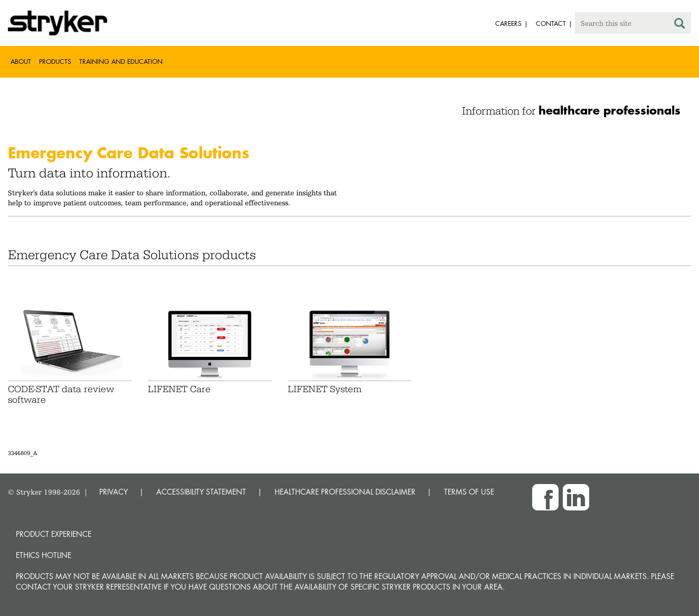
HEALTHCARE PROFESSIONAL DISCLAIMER (345, 492)
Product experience (54, 534)
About (21, 61)
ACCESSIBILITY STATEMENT (201, 492)
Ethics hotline (44, 555)
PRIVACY (114, 492)
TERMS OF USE (469, 492)
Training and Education (121, 61)
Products (55, 61)
